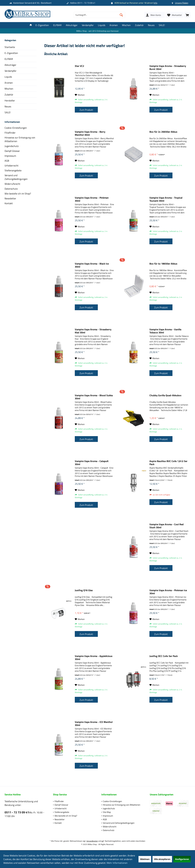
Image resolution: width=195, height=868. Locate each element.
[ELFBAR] (57, 25)
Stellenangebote (13, 170)
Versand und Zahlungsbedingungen (16, 177)
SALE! (8, 112)
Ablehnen (145, 859)
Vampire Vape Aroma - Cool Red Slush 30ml (167, 526)
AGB (7, 161)
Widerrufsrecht (12, 184)
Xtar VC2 (79, 66)
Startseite (10, 47)
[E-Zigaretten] (42, 25)
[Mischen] (126, 25)
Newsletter (10, 198)
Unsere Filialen (182, 3)
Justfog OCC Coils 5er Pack (164, 656)
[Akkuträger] (72, 25)
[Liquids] (102, 25)
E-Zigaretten (11, 53)
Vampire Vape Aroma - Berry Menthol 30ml (90, 133)
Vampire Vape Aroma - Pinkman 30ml (92, 199)
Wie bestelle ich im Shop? (18, 194)
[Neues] (151, 25)
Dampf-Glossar (12, 151)
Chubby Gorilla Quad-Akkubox (165, 395)
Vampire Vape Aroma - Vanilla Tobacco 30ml (165, 331)
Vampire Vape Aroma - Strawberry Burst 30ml (168, 67)
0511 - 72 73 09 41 (17, 812)
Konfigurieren (182, 859)
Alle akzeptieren (162, 859)
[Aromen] (114, 25)
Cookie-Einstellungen (16, 128)
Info (155, 3)
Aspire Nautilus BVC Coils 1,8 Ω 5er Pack (168, 463)
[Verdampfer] (88, 25)
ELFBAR (9, 59)
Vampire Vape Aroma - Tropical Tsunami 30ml (166, 199)
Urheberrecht (12, 166)
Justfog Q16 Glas (84, 590)
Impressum (10, 156)
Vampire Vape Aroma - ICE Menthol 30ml (94, 723)
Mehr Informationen (117, 863)
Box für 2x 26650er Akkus (163, 132)
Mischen (9, 89)
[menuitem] (187, 15)
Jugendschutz (12, 146)
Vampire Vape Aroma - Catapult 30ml (92, 463)
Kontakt (9, 203)
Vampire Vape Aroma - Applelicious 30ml (94, 658)
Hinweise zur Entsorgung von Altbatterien (20, 139)
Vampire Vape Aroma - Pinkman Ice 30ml (168, 592)
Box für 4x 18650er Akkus (163, 264)
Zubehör (9, 95)
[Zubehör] (139, 25)
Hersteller (10, 101)
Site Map (107, 812)
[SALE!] (162, 25)
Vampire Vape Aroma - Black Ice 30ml (92, 265)
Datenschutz (11, 189)
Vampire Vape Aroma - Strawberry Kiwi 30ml (93, 331)
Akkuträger (10, 65)
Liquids (8, 77)
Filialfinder (10, 133)
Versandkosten (92, 841)
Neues (8, 106)
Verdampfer (11, 71)
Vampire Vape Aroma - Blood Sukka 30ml (94, 397)
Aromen (9, 83)
